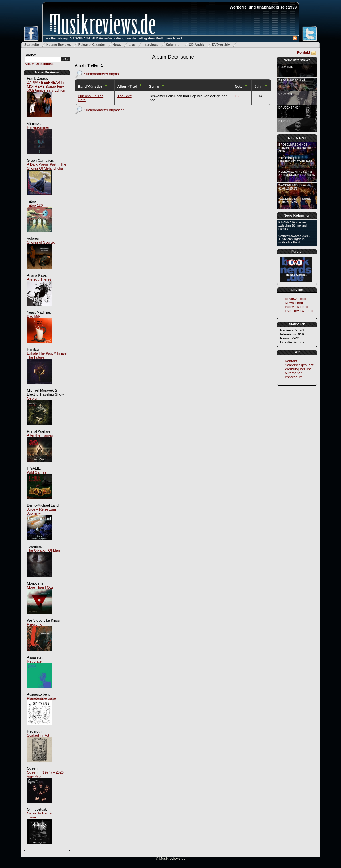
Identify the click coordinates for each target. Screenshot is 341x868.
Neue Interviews (297, 60)
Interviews (150, 45)
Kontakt (303, 52)
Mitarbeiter (293, 373)
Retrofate (34, 661)
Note (239, 86)
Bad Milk (34, 316)
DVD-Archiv (221, 45)
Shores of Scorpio (41, 242)
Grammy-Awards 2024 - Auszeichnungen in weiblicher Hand (294, 239)
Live (132, 45)
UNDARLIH (286, 94)
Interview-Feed (297, 307)
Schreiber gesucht (299, 365)
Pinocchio (35, 624)
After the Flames (40, 435)
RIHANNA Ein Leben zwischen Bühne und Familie (293, 225)
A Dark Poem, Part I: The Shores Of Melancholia (47, 166)
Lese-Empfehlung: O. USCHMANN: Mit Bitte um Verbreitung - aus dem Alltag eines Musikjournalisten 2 (113, 38)
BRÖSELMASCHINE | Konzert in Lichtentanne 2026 (295, 148)
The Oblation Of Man (43, 550)
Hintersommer (38, 127)
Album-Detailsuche (39, 64)
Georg (32, 398)
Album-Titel (127, 86)
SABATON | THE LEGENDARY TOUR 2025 (295, 160)
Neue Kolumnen (297, 215)
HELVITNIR (286, 67)
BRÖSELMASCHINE (292, 80)
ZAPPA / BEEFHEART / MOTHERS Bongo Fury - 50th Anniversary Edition (46, 86)
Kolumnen (174, 45)
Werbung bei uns (298, 369)
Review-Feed (295, 299)
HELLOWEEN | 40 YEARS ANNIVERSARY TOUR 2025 (297, 173)
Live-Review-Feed (299, 311)
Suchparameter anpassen (104, 74)
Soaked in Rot (38, 735)
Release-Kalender (92, 45)
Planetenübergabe (41, 698)
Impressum (294, 377)
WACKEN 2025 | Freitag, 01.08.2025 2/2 (295, 200)
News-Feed (294, 303)
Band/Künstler (90, 86)
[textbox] (43, 59)
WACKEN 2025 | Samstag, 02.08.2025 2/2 (296, 187)
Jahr (259, 86)
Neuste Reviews (58, 45)
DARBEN (285, 121)
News (117, 45)
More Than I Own (41, 587)
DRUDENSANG (289, 108)
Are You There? (39, 279)
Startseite (32, 45)
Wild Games (37, 472)
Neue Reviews (47, 72)
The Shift (124, 96)
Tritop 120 (35, 205)
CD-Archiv (197, 45)
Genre (154, 86)
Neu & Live (297, 138)
